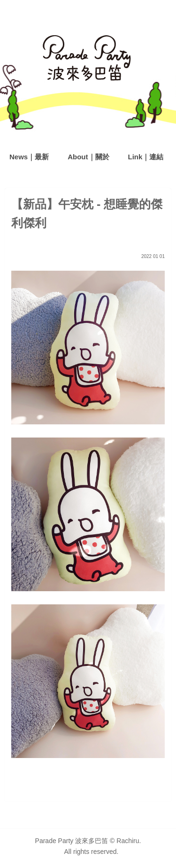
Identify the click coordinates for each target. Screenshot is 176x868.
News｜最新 (29, 157)
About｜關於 (88, 157)
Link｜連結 (146, 157)
